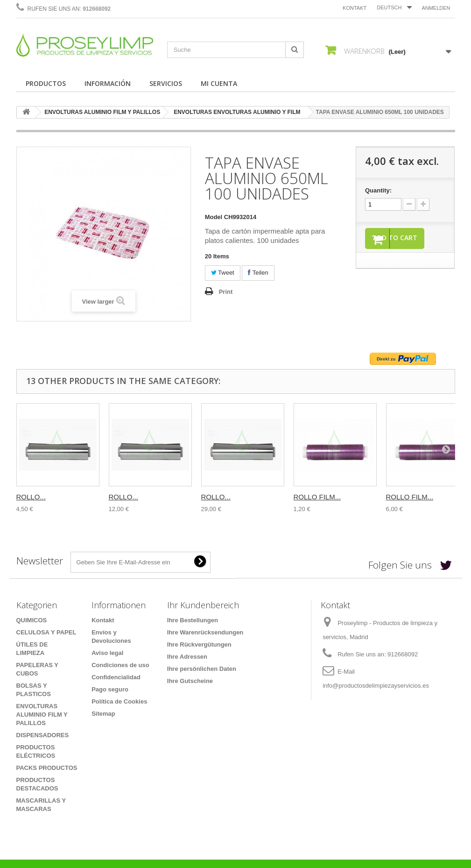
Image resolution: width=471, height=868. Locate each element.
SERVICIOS (166, 83)
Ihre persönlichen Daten (202, 669)
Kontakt (355, 8)
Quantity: (378, 190)
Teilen (258, 273)
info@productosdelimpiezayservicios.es (376, 686)
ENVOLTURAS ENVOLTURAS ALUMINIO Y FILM (237, 112)
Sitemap (103, 714)
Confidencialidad (116, 677)
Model (214, 217)
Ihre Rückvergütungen (199, 644)
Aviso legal (107, 653)
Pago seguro (110, 689)
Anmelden (436, 8)
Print (226, 292)
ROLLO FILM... (317, 497)
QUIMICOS (32, 620)
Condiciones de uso (120, 665)
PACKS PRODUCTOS (47, 768)
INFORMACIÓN (108, 83)
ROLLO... (31, 497)
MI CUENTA (219, 83)
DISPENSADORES (43, 735)
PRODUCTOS (46, 83)
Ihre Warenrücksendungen (205, 632)
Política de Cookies (119, 701)
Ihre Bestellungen (193, 620)
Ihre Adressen (187, 657)
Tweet (223, 273)
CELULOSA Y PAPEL (46, 632)
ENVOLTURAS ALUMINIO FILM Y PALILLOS (102, 112)
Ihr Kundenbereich (203, 605)
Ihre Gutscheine (190, 681)
